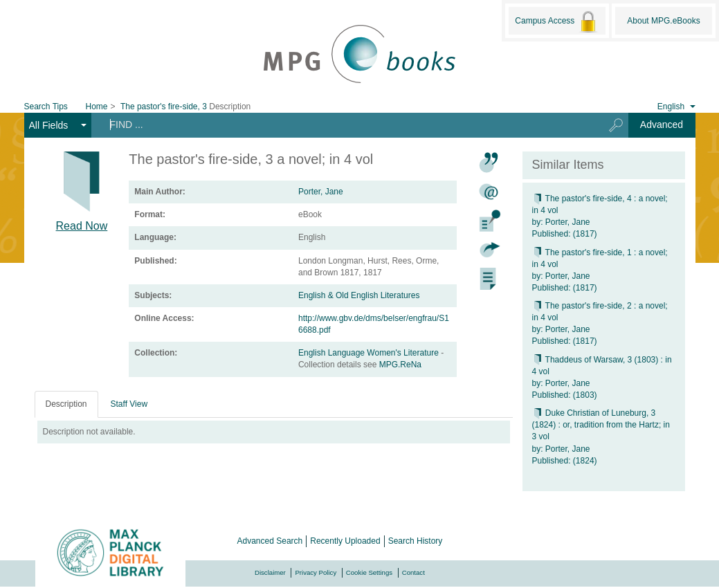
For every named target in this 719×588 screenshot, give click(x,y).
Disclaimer (270, 572)
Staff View (129, 404)
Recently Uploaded (345, 541)
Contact (413, 572)
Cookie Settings (369, 572)
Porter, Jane (321, 192)
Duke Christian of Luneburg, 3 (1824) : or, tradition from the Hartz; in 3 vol (601, 425)
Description (66, 404)
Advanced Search (270, 541)
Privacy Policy (316, 572)
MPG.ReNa (400, 365)
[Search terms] (342, 125)
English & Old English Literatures (359, 295)
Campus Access (557, 21)
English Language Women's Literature (370, 353)
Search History (416, 541)
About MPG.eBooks (663, 21)
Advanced (662, 125)
